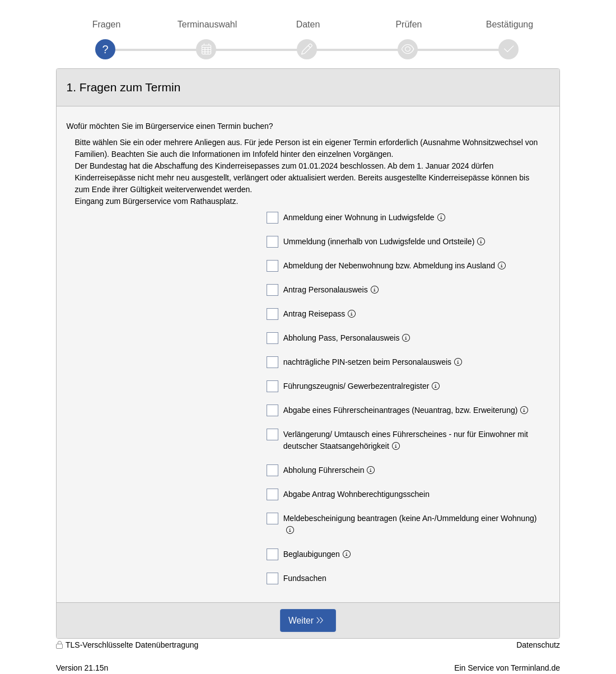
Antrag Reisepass (314, 314)
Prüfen (409, 24)
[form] (308, 354)
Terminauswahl (207, 24)
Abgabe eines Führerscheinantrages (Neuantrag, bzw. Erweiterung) (400, 410)
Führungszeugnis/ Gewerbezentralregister (356, 386)
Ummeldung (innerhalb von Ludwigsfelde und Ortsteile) (378, 242)
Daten (308, 24)
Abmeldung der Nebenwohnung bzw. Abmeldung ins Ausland (388, 266)
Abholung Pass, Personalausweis (341, 338)
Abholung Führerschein (323, 470)
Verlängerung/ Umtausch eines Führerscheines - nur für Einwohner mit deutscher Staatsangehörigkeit (397, 440)
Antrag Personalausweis (325, 290)
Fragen (107, 24)
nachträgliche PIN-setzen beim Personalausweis (367, 362)
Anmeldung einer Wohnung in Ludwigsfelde (358, 218)
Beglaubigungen (311, 554)
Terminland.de (535, 668)
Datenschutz (538, 645)
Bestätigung (510, 24)
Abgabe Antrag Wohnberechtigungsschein (348, 494)
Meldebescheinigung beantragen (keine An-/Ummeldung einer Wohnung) (402, 524)
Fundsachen (297, 578)
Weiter (301, 620)
